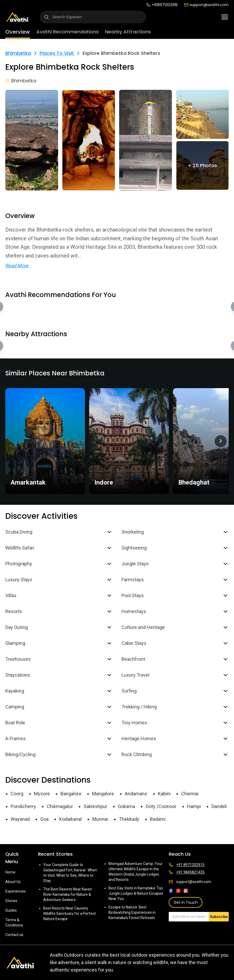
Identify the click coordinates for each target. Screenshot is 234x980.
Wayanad (20, 819)
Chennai (190, 794)
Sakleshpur (95, 806)
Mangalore (103, 794)
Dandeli (219, 806)
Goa (44, 819)
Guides (11, 910)
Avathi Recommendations (68, 32)
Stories (11, 901)
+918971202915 (162, 5)
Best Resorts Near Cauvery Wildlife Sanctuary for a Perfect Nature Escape (70, 914)
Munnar (100, 819)
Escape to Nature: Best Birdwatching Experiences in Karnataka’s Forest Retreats (132, 912)
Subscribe (219, 917)
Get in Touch (186, 902)
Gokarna (126, 806)
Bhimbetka (18, 53)
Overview (18, 32)
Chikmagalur (60, 806)
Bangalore (71, 794)
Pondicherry (23, 806)
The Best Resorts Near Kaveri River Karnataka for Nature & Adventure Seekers (68, 894)
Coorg (17, 794)
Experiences (16, 891)
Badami (158, 819)
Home (10, 872)
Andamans (136, 794)
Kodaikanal (70, 819)
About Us (13, 882)
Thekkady (129, 819)
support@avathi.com (206, 5)
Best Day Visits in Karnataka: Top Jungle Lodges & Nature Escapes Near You (136, 893)
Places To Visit (57, 53)
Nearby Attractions (128, 32)
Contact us (14, 935)
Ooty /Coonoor (161, 806)
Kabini (164, 794)
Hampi (194, 806)
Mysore (42, 794)
